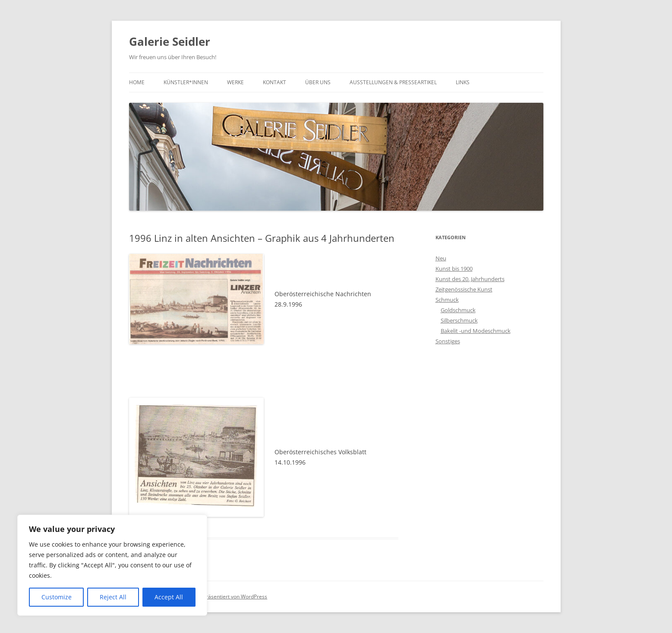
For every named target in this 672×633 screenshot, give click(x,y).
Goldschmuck (458, 310)
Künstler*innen (186, 82)
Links (463, 82)
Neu (441, 258)
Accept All (169, 597)
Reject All (113, 597)
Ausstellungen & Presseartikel (393, 82)
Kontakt (274, 82)
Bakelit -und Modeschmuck (476, 331)
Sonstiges (448, 341)
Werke (235, 82)
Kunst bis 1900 (454, 269)
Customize (57, 597)
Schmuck (447, 300)
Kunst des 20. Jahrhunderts (470, 279)
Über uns (318, 82)
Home (137, 82)
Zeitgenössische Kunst (464, 289)
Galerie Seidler (170, 41)
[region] (112, 565)
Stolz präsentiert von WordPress (229, 597)
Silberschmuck (459, 320)
